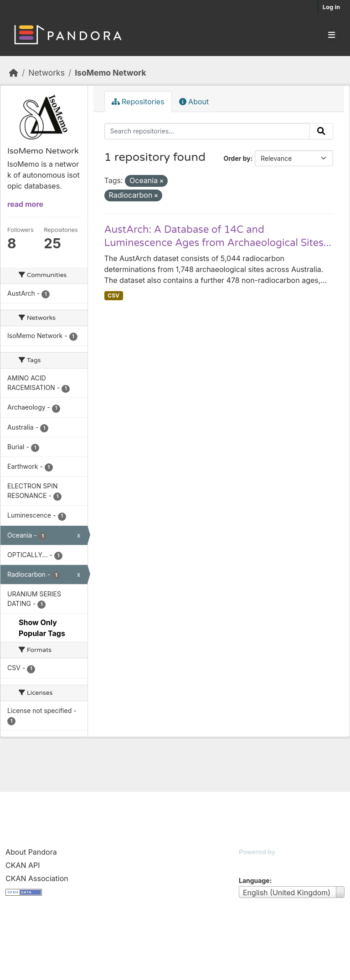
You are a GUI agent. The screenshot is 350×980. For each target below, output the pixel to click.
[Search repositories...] (207, 131)
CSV (113, 295)
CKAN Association (37, 878)
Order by (237, 158)
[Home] (14, 73)
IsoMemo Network (110, 73)
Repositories (138, 102)
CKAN (254, 863)
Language (254, 880)
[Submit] (321, 131)
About (194, 102)
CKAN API (23, 865)
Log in (331, 7)
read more (25, 204)
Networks (46, 73)
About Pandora (31, 852)
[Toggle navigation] (332, 35)
